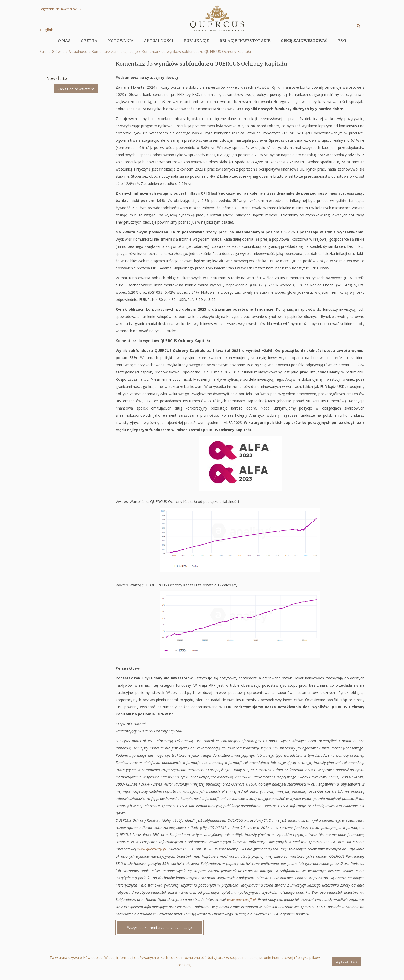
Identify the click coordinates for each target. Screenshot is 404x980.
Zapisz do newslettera (76, 89)
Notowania (121, 41)
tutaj (212, 960)
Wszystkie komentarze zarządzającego (159, 928)
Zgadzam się (347, 963)
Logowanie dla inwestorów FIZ (61, 9)
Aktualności (159, 41)
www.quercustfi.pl (152, 849)
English (47, 30)
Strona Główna (52, 51)
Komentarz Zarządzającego (115, 51)
